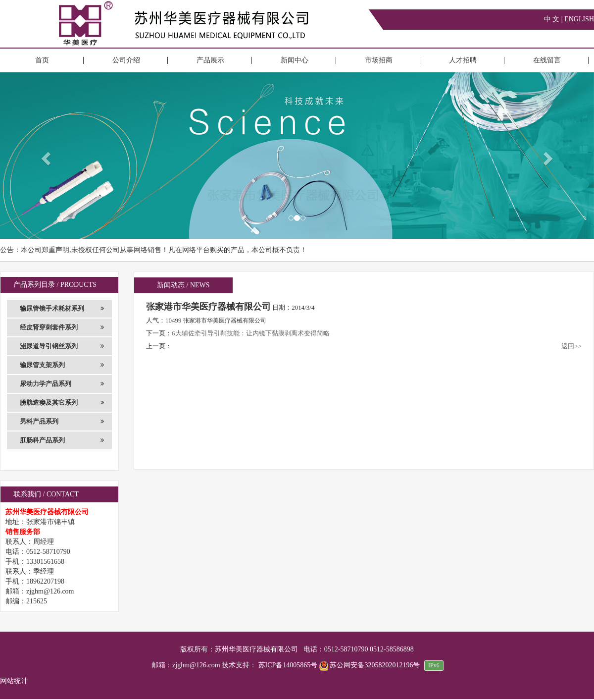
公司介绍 (126, 60)
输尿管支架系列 (62, 365)
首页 (42, 60)
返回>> (571, 346)
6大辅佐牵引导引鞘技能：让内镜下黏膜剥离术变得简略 (251, 333)
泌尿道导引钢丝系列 (62, 346)
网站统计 (14, 681)
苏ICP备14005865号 (288, 665)
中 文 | (554, 19)
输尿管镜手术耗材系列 (62, 309)
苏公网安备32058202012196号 (371, 665)
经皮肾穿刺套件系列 (62, 327)
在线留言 (547, 60)
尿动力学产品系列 (62, 384)
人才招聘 (463, 60)
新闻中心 (295, 60)
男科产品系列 (62, 422)
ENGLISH (579, 19)
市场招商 (379, 60)
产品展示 (210, 60)
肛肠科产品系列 (62, 440)
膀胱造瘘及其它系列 (62, 403)
